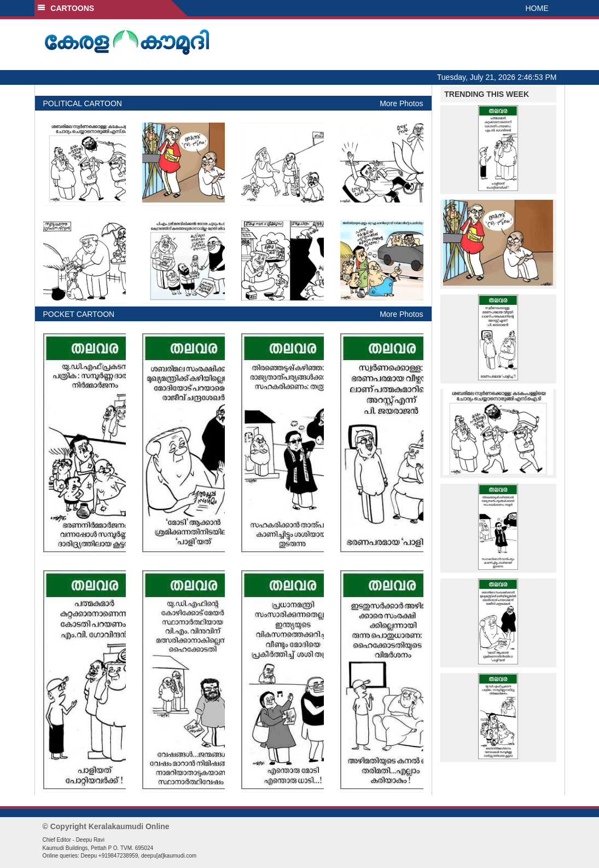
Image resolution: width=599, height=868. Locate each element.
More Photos (401, 103)
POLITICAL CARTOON (83, 103)
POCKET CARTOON (79, 314)
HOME (537, 8)
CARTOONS (66, 8)
